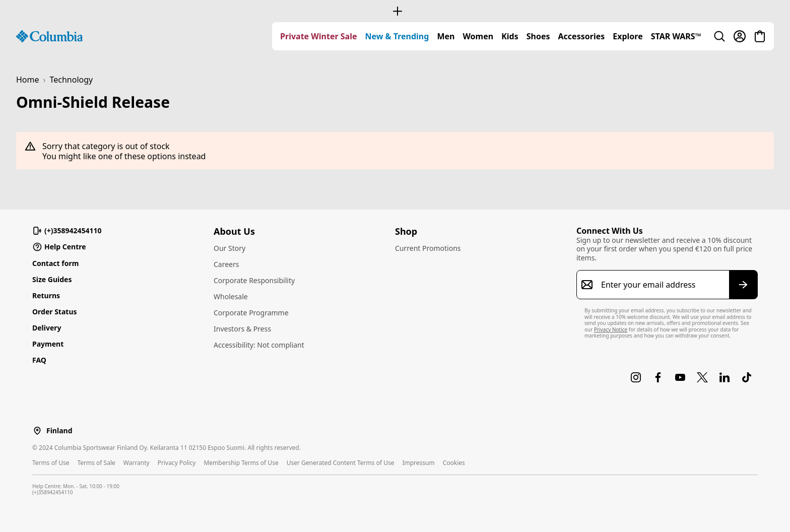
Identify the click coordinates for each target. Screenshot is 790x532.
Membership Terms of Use (241, 463)
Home (28, 80)
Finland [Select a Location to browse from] (59, 431)
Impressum (418, 463)
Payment (48, 344)
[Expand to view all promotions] (395, 11)
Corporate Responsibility (254, 280)
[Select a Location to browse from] (37, 431)
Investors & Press (242, 329)
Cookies (454, 463)
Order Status (55, 312)
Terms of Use (51, 463)
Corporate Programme (251, 313)
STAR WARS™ (676, 36)
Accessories (582, 36)
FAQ (39, 360)
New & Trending (397, 36)
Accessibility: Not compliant (259, 345)
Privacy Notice (611, 329)
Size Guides (52, 279)
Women (478, 36)
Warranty (137, 463)
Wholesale (231, 296)
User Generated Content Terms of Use (341, 463)
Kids (510, 36)
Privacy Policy (177, 463)
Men (446, 36)
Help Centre (59, 247)
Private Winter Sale (318, 36)
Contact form (55, 263)
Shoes (538, 36)
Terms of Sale (96, 463)
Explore (628, 36)
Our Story (229, 248)
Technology (72, 80)
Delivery (47, 328)
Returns (46, 295)
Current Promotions (428, 248)
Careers (226, 264)
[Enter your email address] (661, 285)
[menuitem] (318, 36)
